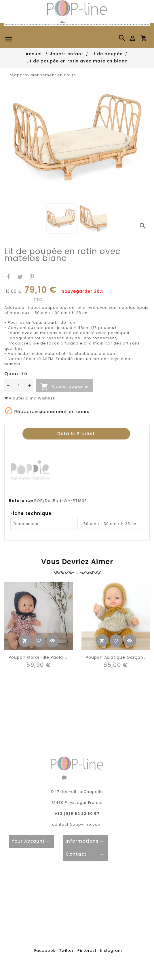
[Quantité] (19, 386)
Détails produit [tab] (76, 434)
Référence (21, 501)
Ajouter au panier (65, 387)
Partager (8, 277)
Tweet (20, 277)
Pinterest (32, 277)
